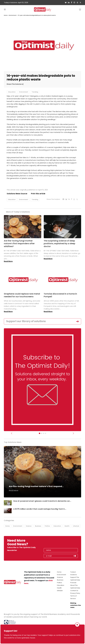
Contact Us (74, 591)
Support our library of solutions (26, 321)
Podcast (73, 583)
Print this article (38, 194)
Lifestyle (76, 526)
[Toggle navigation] (5, 9)
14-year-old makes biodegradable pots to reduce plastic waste (37, 15)
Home (6, 15)
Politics (47, 526)
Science (29, 526)
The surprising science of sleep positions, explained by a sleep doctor (59, 243)
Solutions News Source (17, 194)
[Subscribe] (40, 433)
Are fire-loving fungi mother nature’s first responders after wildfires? (19, 243)
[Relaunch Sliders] (45, 433)
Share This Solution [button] (15, 84)
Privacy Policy (75, 593)
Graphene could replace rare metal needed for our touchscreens (22, 295)
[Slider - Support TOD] (43, 433)
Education (12, 92)
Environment (13, 15)
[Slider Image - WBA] (42, 433)
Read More (8, 261)
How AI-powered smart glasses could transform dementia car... (42, 501)
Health (67, 526)
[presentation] (57, 543)
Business (38, 526)
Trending (35, 92)
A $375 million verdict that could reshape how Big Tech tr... (40, 509)
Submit (75, 556)
